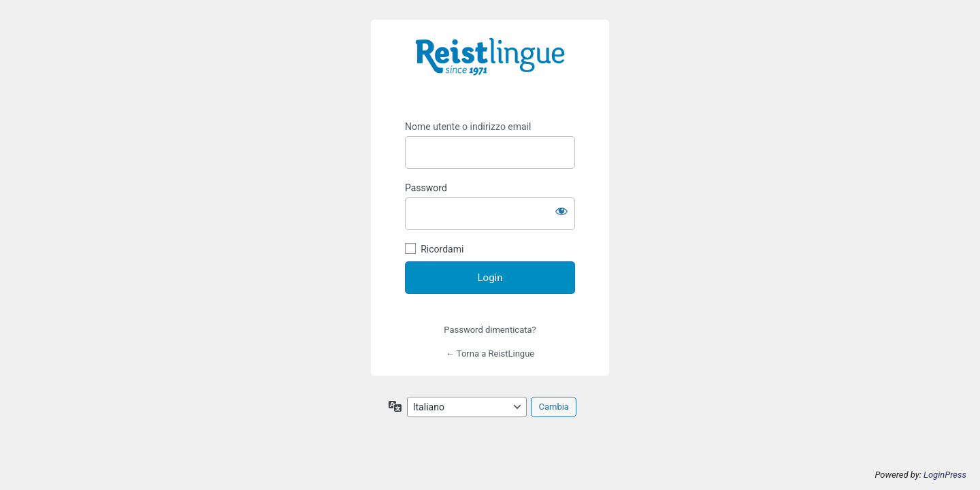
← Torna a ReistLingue (490, 354)
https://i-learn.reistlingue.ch (490, 66)
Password (426, 188)
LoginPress (945, 475)
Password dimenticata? (490, 330)
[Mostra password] (561, 211)
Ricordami (442, 249)
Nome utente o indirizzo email (468, 127)
